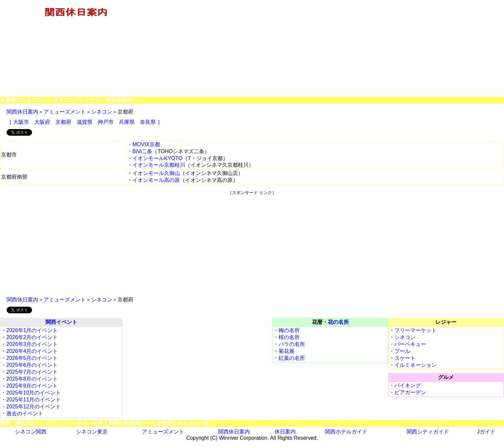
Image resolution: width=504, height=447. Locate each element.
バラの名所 (292, 344)
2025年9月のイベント (32, 386)
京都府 (63, 122)
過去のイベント (25, 413)
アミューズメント (65, 112)
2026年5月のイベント (32, 358)
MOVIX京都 (146, 144)
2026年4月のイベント (32, 351)
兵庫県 (127, 122)
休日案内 (285, 432)
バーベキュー (410, 344)
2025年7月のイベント (32, 372)
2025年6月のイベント (32, 365)
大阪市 (21, 122)
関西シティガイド (428, 432)
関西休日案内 (22, 112)
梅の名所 (289, 330)
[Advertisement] (328, 49)
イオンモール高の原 (156, 180)
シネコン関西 (31, 432)
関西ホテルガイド (346, 432)
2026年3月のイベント (32, 344)
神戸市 (106, 122)
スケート (405, 358)
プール (402, 351)
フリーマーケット (416, 330)
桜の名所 (289, 337)
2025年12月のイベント (34, 407)
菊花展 (286, 351)
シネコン (102, 112)
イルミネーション (416, 365)
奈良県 (148, 122)
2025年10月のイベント (34, 393)
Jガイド (486, 432)
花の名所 (338, 322)
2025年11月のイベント (34, 400)
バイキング (408, 385)
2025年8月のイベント (32, 379)
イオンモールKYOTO (157, 158)
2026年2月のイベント (32, 337)
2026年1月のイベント (32, 330)
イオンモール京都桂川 (159, 165)
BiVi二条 (142, 151)
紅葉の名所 (292, 358)
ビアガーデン (410, 392)
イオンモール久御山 (156, 173)
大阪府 (42, 122)
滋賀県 (84, 122)
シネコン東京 (92, 432)
